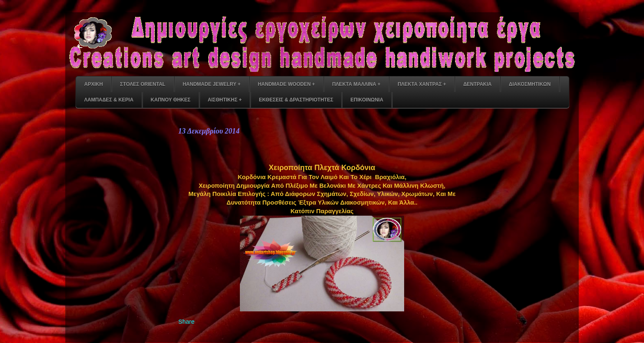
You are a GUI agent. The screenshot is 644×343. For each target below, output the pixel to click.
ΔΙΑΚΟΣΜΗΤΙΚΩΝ (530, 84)
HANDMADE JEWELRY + (212, 84)
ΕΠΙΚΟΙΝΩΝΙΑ (367, 100)
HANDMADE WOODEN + (286, 84)
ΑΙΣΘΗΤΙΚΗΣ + (225, 100)
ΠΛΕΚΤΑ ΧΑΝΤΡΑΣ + (422, 84)
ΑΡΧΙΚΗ (93, 84)
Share (186, 322)
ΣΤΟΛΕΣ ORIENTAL (143, 84)
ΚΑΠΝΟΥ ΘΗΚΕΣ (171, 100)
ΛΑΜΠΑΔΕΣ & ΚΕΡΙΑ (109, 100)
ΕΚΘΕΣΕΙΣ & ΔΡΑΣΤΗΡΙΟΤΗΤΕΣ (296, 100)
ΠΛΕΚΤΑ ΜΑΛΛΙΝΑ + (356, 84)
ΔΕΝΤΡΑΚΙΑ (477, 84)
